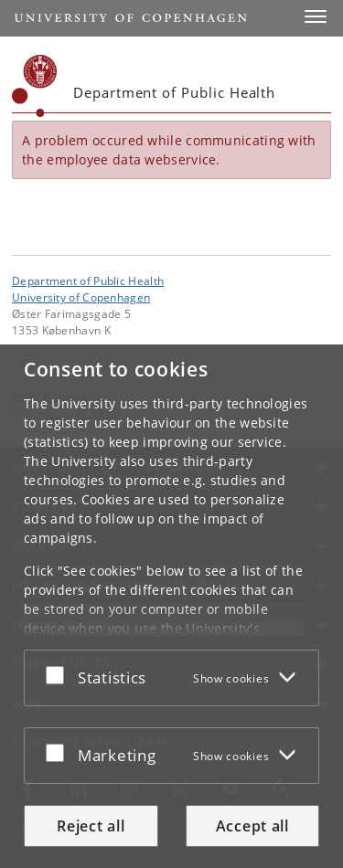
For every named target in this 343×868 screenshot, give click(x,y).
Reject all (91, 826)
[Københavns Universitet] (35, 86)
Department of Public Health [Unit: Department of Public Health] (88, 281)
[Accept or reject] (59, 674)
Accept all (252, 826)
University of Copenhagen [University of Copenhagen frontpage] (81, 297)
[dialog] (171, 606)
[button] (316, 16)
